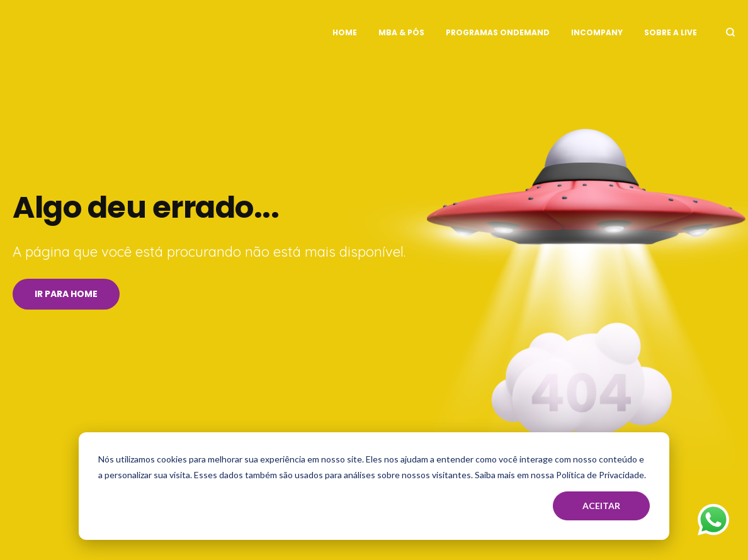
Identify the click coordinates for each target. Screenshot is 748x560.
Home (345, 32)
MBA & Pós (401, 32)
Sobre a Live (671, 32)
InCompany (597, 32)
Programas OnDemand (498, 32)
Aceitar (601, 506)
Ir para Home (66, 294)
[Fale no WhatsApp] (713, 523)
